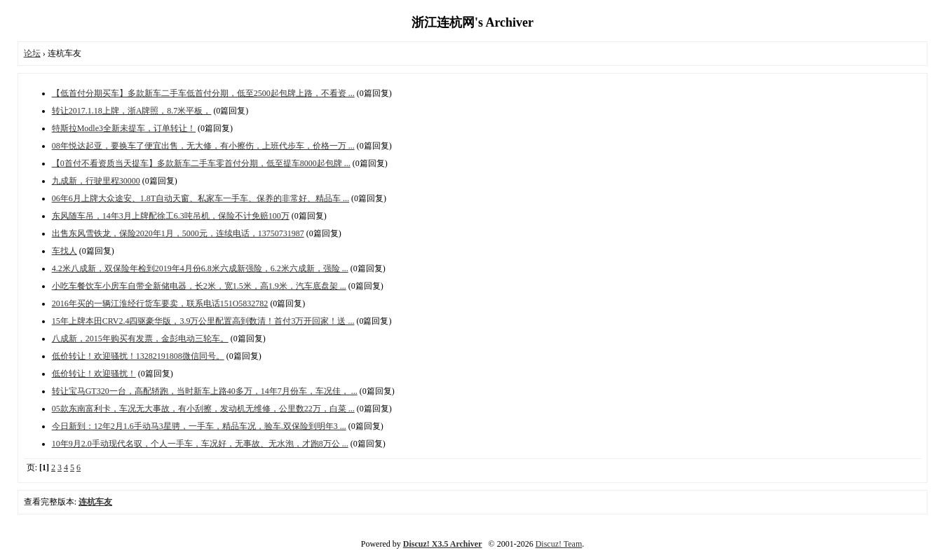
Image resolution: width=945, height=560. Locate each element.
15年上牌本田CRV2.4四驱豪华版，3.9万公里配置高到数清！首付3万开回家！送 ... (203, 321)
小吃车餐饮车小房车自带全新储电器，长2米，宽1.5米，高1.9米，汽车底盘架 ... (199, 286)
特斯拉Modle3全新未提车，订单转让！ (124, 128)
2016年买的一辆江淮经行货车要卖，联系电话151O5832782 (160, 303)
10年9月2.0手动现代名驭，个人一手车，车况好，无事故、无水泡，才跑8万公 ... (200, 444)
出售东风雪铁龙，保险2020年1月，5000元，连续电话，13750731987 (178, 233)
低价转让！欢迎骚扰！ (94, 374)
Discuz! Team (559, 544)
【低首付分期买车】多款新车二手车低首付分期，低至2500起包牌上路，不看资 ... (203, 93)
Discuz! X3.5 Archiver (443, 544)
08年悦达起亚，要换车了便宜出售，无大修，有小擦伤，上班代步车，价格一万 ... (203, 146)
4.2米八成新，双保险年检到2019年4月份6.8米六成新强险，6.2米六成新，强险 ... (200, 268)
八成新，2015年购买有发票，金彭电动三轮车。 (140, 339)
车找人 (64, 251)
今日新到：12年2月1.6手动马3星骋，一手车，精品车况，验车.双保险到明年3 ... (199, 426)
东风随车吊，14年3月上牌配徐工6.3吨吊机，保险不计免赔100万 (171, 216)
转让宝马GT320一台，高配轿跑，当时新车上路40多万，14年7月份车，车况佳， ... (205, 391)
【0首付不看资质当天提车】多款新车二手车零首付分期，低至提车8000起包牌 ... (201, 163)
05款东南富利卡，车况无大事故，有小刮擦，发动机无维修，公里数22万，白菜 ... (203, 409)
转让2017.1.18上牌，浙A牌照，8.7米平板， (132, 111)
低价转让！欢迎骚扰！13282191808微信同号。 (138, 356)
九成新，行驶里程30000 (96, 181)
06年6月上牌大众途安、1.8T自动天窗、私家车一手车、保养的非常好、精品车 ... (200, 198)
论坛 (32, 53)
